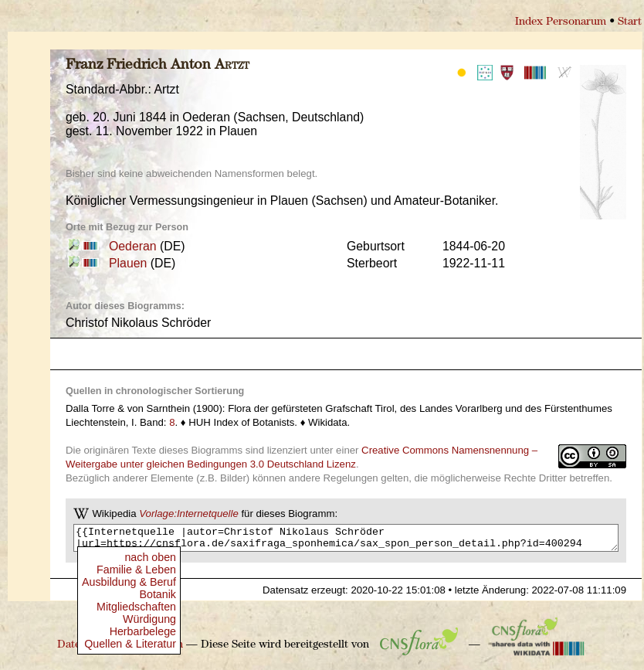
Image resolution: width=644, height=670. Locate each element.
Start (630, 22)
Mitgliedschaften (136, 607)
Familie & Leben (136, 570)
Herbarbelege (143, 631)
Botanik (158, 594)
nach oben (150, 557)
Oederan (133, 246)
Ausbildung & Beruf (129, 582)
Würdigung (149, 619)
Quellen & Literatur (130, 644)
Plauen (128, 263)
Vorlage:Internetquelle (189, 514)
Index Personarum (561, 22)
